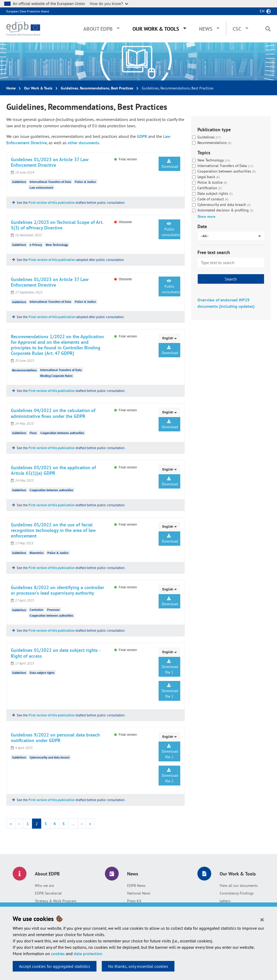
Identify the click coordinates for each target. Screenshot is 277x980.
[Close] (262, 919)
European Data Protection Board (28, 11)
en (262, 11)
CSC (237, 29)
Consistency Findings (237, 893)
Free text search (214, 252)
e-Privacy (36, 245)
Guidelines (19, 182)
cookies (58, 954)
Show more (206, 216)
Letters (225, 901)
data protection (88, 954)
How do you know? (109, 4)
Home (11, 88)
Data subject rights (42, 673)
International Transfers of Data (50, 182)
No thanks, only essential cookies (138, 966)
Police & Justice (85, 182)
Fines (33, 433)
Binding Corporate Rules (56, 376)
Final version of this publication (52, 260)
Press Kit (134, 901)
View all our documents (239, 886)
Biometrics (37, 553)
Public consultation (171, 229)
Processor (53, 610)
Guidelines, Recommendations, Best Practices (97, 88)
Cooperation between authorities (62, 433)
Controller (36, 610)
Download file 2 (170, 691)
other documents (83, 143)
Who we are (44, 886)
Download (170, 164)
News (206, 29)
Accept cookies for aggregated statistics (55, 966)
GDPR (142, 136)
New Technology (57, 245)
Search (231, 279)
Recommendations (24, 370)
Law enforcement (41, 188)
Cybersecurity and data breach (50, 757)
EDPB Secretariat (48, 893)
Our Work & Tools (156, 29)
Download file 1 (170, 667)
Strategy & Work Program (56, 901)
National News (139, 893)
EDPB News (136, 886)
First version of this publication (52, 203)
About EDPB (98, 29)
